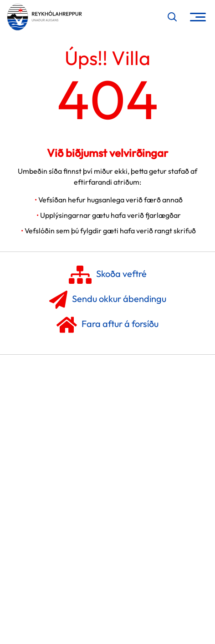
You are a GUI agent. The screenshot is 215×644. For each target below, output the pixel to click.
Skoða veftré (108, 275)
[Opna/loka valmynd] (198, 17)
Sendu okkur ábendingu (108, 300)
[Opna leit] (172, 17)
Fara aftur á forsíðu (107, 325)
